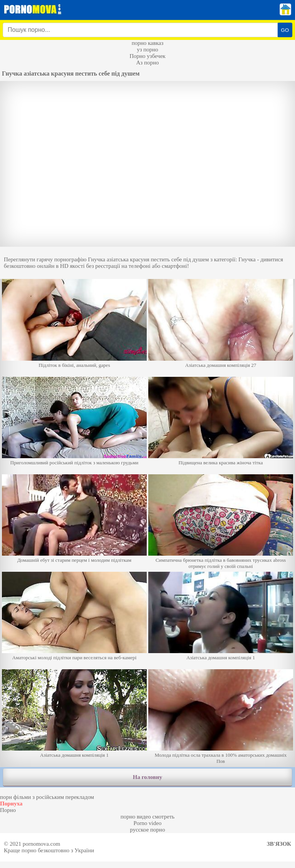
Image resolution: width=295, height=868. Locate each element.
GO (285, 30)
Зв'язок (279, 844)
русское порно (147, 830)
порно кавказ (148, 43)
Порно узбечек (147, 56)
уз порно (147, 50)
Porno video (148, 823)
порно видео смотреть (148, 817)
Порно (8, 810)
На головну (147, 777)
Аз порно (147, 63)
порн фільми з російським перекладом (47, 797)
